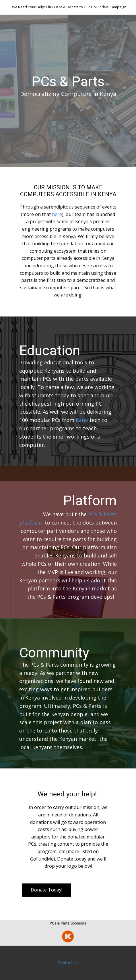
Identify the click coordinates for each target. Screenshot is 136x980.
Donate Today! (46, 890)
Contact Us (68, 963)
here (57, 214)
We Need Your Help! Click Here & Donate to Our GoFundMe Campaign (69, 7)
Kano (82, 420)
